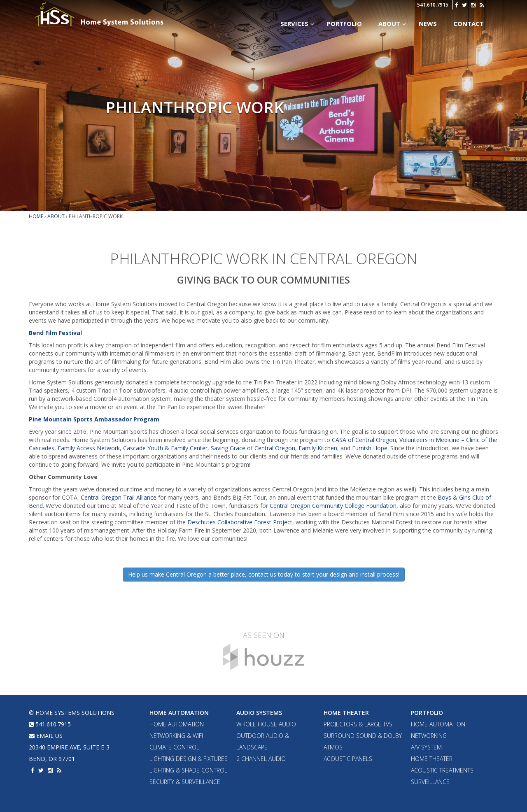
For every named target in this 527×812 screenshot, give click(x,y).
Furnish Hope (370, 448)
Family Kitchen (318, 448)
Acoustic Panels (348, 759)
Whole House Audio (266, 724)
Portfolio (427, 713)
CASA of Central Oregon (364, 440)
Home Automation (179, 713)
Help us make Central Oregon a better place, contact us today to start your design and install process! (264, 574)
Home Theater (346, 713)
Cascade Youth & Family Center (165, 448)
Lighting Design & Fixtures (189, 759)
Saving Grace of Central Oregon (253, 448)
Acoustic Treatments (442, 770)
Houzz (263, 657)
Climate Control (174, 747)
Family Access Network (89, 448)
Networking (429, 736)
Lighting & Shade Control (188, 770)
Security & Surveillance (185, 782)
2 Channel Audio (261, 759)
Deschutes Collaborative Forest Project (240, 522)
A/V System (426, 747)
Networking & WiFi (176, 736)
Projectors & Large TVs (358, 724)
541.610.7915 (433, 5)
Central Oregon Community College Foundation (333, 506)
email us (46, 736)
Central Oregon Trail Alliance (119, 497)
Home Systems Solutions (100, 14)
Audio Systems (259, 713)
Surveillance (430, 782)
